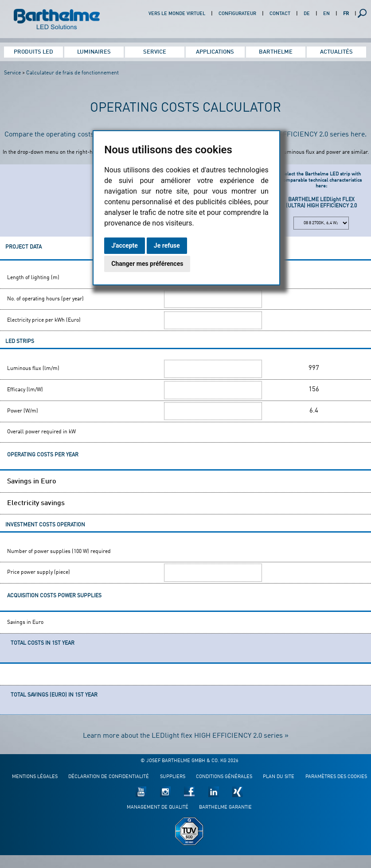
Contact (280, 14)
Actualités (336, 52)
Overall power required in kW (41, 432)
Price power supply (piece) (39, 571)
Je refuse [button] (167, 245)
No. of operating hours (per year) (45, 299)
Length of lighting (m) (33, 278)
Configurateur (237, 14)
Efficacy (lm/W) (25, 390)
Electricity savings (36, 502)
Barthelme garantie (225, 804)
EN (326, 14)
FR (346, 14)
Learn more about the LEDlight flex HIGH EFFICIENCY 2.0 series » (186, 732)
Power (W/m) (23, 411)
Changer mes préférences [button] (147, 264)
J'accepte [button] (125, 245)
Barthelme (276, 52)
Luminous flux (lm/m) (33, 369)
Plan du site (279, 773)
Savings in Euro (32, 481)
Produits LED (33, 52)
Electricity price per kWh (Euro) (44, 320)
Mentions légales (35, 773)
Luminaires (94, 52)
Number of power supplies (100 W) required (59, 550)
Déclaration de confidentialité (109, 773)
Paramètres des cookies (336, 773)
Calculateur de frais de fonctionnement (72, 73)
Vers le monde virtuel (177, 14)
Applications (215, 52)
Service (155, 52)
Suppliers (173, 773)
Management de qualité (158, 804)
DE (307, 14)
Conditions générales (224, 773)
